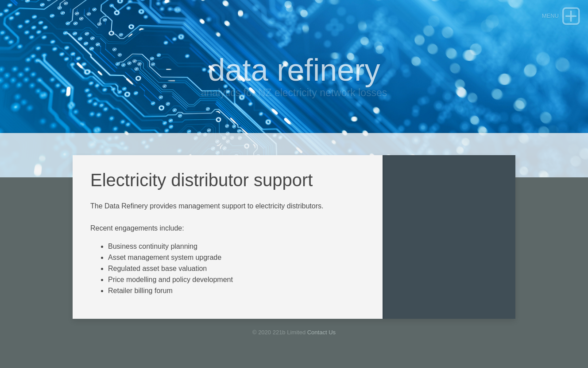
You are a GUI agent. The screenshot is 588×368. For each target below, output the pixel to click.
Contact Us (321, 332)
